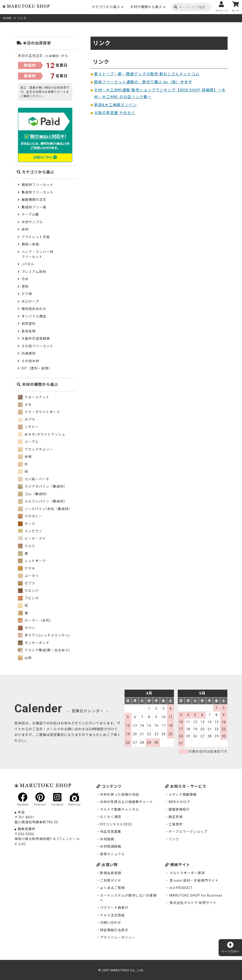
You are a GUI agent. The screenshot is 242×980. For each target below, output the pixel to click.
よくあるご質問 (112, 888)
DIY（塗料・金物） (37, 368)
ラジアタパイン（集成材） (43, 486)
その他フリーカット (37, 346)
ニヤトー (28, 427)
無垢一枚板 (30, 244)
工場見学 (176, 824)
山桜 (25, 658)
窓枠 (25, 287)
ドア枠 (27, 294)
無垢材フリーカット (37, 185)
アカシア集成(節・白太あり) (44, 650)
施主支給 (176, 817)
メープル (28, 442)
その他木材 (30, 361)
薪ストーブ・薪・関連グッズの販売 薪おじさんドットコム (147, 74)
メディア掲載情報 (183, 795)
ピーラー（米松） (35, 620)
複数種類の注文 (34, 200)
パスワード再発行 (114, 908)
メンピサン (30, 531)
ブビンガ (28, 598)
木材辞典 (107, 839)
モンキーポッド (34, 643)
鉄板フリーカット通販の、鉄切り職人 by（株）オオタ (143, 82)
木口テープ (30, 301)
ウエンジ (28, 591)
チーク (27, 524)
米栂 (25, 457)
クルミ (27, 546)
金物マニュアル (112, 854)
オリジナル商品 (34, 316)
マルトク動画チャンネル (119, 809)
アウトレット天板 (36, 237)
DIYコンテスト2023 (116, 824)
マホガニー (30, 516)
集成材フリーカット (37, 192)
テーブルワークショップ (188, 832)
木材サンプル (32, 222)
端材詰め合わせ (34, 309)
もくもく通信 (111, 817)
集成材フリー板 (34, 207)
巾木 (25, 279)
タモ (25, 405)
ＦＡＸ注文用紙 (112, 915)
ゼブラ (27, 583)
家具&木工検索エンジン (115, 105)
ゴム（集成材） (34, 494)
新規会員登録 (111, 873)
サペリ (27, 628)
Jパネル (28, 264)
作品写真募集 (111, 832)
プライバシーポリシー (118, 937)
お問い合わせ (111, 923)
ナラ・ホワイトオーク (39, 412)
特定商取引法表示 (114, 930)
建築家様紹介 (179, 809)
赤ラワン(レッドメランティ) (44, 635)
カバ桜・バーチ (34, 479)
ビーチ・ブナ (32, 539)
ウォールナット (34, 397)
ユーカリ (28, 576)
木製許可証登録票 (36, 339)
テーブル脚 (30, 215)
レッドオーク (32, 561)
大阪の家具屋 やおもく (115, 113)
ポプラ (27, 420)
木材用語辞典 (111, 847)
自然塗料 (29, 324)
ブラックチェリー (35, 449)
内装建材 (29, 353)
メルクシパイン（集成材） (43, 501)
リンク (174, 839)
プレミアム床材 (34, 272)
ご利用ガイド (111, 881)
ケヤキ (27, 568)
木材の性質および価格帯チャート (127, 802)
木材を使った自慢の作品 (119, 795)
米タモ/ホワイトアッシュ (42, 434)
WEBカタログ (179, 802)
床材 (25, 229)
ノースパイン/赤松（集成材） (45, 509)
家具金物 (29, 331)
